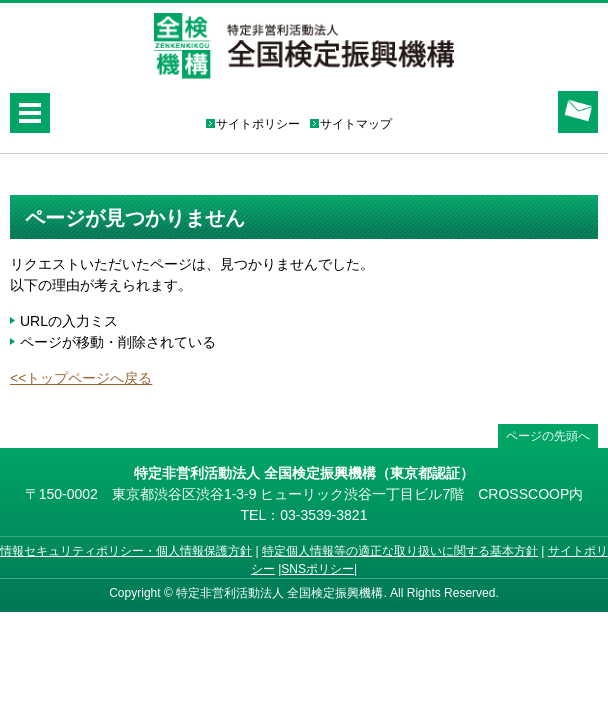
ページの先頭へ (548, 436)
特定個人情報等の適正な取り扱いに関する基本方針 (400, 551)
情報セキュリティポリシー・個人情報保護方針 (126, 551)
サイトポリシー (258, 124)
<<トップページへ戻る (81, 378)
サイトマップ (356, 124)
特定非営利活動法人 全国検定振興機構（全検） (304, 47)
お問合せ (578, 112)
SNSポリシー (317, 569)
